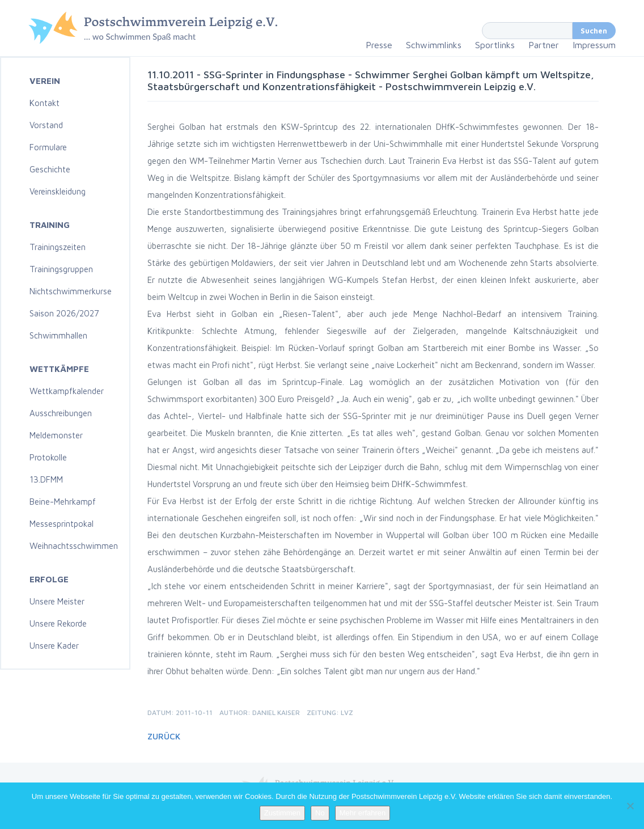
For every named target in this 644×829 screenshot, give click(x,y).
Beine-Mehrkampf (63, 502)
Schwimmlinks (434, 45)
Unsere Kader (54, 646)
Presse (379, 45)
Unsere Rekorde (58, 623)
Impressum (594, 45)
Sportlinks (495, 45)
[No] (630, 806)
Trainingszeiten (58, 247)
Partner (544, 45)
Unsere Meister (57, 601)
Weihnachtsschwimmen (74, 546)
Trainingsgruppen (61, 269)
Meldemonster (56, 435)
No (320, 813)
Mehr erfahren (363, 813)
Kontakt (45, 103)
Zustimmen (282, 813)
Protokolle (48, 457)
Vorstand (46, 125)
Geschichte (50, 169)
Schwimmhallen (58, 335)
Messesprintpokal (62, 524)
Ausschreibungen (61, 413)
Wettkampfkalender (67, 391)
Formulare (48, 147)
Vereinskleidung (58, 191)
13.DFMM (46, 479)
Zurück (164, 736)
